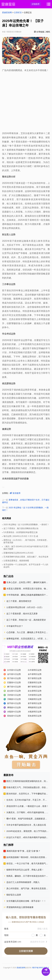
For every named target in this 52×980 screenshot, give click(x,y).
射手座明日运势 (35, 703)
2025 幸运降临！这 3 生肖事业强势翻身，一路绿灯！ (26, 524)
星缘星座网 (7, 12)
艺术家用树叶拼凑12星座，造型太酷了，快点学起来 (26, 557)
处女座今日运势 (14, 691)
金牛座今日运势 (14, 674)
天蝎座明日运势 (35, 699)
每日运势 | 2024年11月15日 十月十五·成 (21, 536)
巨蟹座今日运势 (14, 682)
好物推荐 (36, 4)
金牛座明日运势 (35, 674)
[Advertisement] (26, 101)
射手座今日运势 (14, 703)
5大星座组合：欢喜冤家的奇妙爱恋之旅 (21, 532)
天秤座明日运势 (35, 695)
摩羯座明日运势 (35, 707)
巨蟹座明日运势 (35, 682)
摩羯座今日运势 (14, 707)
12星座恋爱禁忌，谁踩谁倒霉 (16, 561)
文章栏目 (18, 12)
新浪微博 (15, 493)
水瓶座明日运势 (35, 712)
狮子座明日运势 (35, 687)
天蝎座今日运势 (14, 699)
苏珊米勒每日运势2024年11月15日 (18, 553)
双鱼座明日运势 (35, 716)
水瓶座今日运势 (14, 712)
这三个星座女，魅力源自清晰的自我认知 (21, 528)
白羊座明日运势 (35, 670)
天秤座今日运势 (14, 695)
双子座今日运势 (14, 678)
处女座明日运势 (35, 691)
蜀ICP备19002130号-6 (40, 968)
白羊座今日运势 (14, 670)
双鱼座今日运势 (14, 716)
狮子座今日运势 (14, 687)
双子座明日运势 (35, 678)
